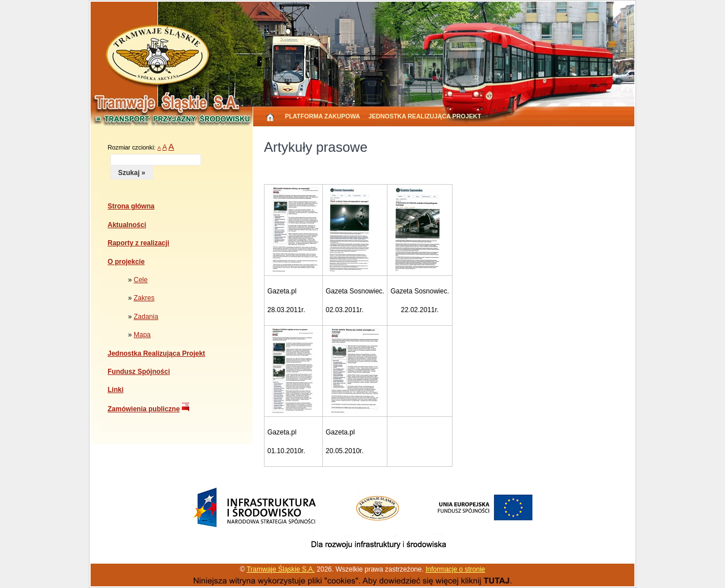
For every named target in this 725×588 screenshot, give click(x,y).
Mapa (142, 335)
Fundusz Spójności (139, 372)
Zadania (146, 317)
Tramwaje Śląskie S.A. (280, 569)
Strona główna (131, 206)
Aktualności (127, 225)
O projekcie (126, 262)
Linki (116, 390)
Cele (141, 280)
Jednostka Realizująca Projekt (425, 116)
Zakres (144, 298)
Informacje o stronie (455, 569)
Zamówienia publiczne (144, 409)
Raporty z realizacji (138, 243)
